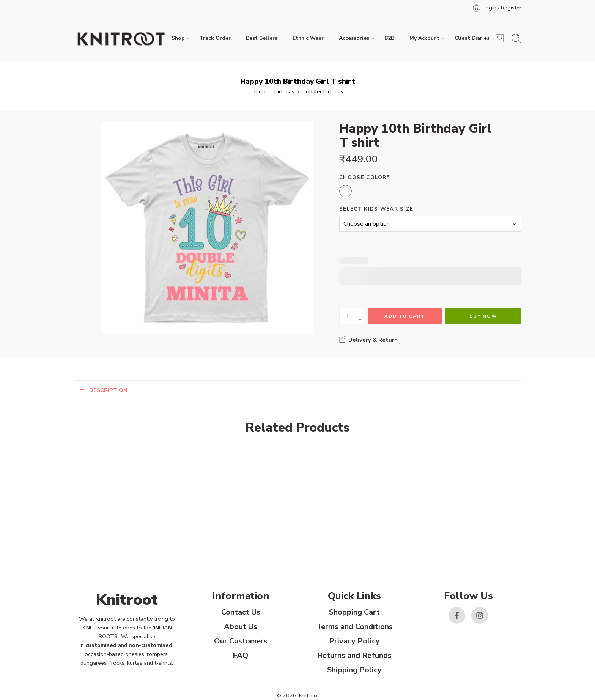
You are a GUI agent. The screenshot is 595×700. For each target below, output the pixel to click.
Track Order (215, 38)
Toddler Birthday (323, 91)
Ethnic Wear (308, 38)
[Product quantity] (348, 316)
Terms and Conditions (355, 627)
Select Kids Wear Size (376, 209)
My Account (424, 38)
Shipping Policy (354, 670)
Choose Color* (364, 178)
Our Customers (241, 641)
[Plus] (360, 312)
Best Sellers (262, 38)
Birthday (284, 91)
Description (108, 390)
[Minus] (360, 320)
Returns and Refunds (354, 655)
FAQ (241, 655)
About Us (241, 627)
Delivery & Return (368, 340)
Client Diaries (472, 38)
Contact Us (241, 612)
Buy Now (483, 316)
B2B (389, 38)
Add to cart (405, 316)
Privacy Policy (354, 641)
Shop (178, 38)
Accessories (354, 38)
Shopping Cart (354, 612)
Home (259, 91)
